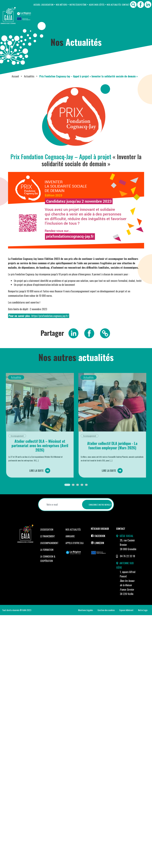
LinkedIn (97, 543)
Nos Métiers (62, 5)
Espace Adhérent (126, 610)
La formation (47, 550)
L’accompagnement (49, 543)
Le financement (48, 536)
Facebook (98, 536)
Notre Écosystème (78, 5)
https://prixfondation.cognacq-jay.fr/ (50, 316)
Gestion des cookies (106, 610)
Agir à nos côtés (97, 5)
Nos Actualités (114, 5)
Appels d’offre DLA (75, 543)
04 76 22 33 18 (127, 556)
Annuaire (70, 536)
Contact (126, 5)
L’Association (47, 5)
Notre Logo (143, 610)
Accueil (37, 5)
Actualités (29, 76)
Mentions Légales (86, 610)
